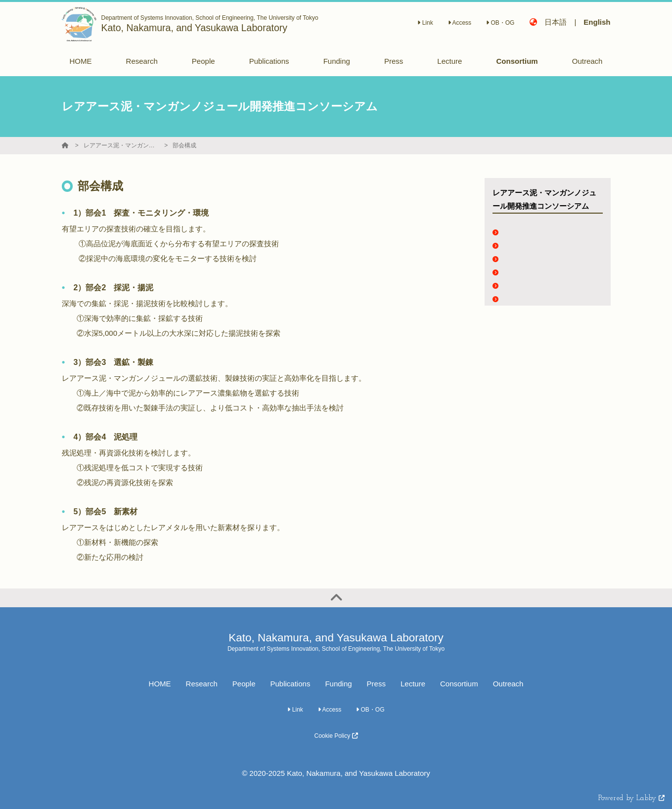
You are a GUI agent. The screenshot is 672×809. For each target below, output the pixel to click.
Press (376, 684)
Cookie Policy (336, 736)
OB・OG (500, 23)
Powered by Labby (631, 798)
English (597, 22)
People (244, 684)
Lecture (413, 684)
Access (460, 23)
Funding (338, 684)
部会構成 (184, 145)
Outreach (508, 684)
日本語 (556, 22)
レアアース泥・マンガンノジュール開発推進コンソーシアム (121, 145)
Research (202, 684)
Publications (291, 684)
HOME (160, 684)
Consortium (459, 684)
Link (425, 23)
